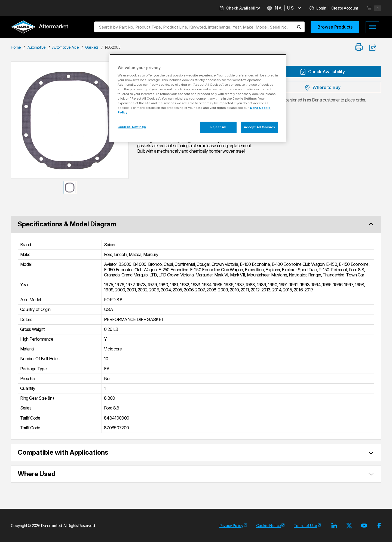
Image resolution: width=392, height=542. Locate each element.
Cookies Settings (132, 127)
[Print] (359, 47)
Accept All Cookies (260, 127)
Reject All (218, 127)
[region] (198, 98)
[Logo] (39, 27)
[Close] (279, 61)
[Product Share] (375, 48)
